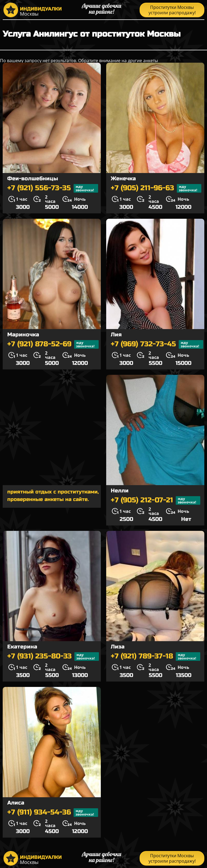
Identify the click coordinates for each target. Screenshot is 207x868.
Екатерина (22, 647)
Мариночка (23, 335)
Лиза (118, 647)
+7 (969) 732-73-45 (157, 344)
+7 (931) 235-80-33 (53, 657)
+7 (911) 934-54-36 (53, 813)
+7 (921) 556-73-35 (53, 188)
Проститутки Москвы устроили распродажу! (172, 10)
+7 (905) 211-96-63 (156, 188)
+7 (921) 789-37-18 (156, 657)
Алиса (16, 803)
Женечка (123, 179)
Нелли (120, 491)
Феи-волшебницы (33, 179)
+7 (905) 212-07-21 (156, 500)
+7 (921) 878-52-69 (53, 344)
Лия (116, 335)
